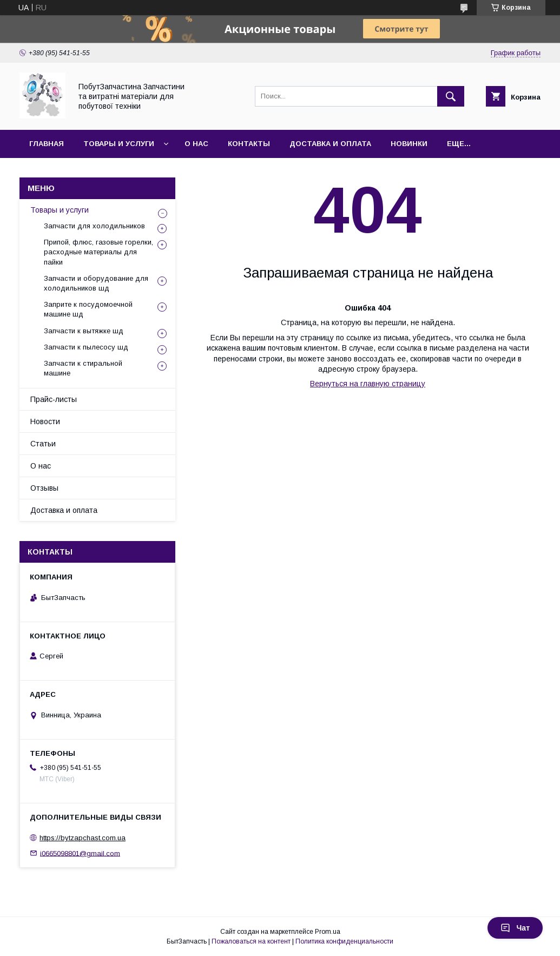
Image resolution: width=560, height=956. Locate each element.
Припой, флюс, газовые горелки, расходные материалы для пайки (98, 252)
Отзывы (44, 488)
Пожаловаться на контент (251, 941)
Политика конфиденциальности (344, 941)
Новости (45, 421)
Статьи (43, 444)
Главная (47, 144)
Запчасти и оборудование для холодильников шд (96, 283)
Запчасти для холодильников (94, 226)
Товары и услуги (119, 144)
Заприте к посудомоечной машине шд (88, 309)
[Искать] (451, 96)
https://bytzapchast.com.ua (83, 838)
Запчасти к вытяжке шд (84, 331)
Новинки (409, 144)
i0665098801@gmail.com (80, 853)
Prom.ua (328, 932)
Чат (515, 928)
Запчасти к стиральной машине (83, 368)
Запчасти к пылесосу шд (86, 347)
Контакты (249, 144)
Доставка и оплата (330, 144)
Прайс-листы (54, 399)
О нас (196, 144)
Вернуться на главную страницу (368, 384)
